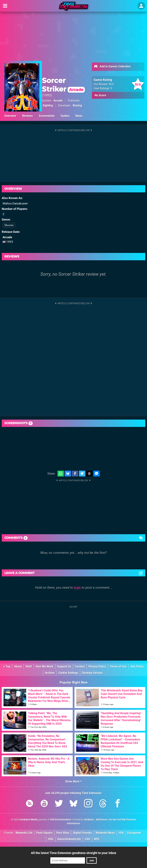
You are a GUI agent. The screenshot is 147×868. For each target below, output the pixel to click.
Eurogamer (134, 833)
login (77, 588)
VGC (51, 839)
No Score (100, 95)
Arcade (58, 101)
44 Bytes (89, 820)
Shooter (9, 225)
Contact (80, 666)
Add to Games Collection (112, 67)
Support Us (64, 666)
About (18, 666)
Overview (10, 116)
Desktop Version (92, 673)
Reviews (27, 116)
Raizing (77, 105)
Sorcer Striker (63, 85)
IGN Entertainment (61, 820)
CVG (87, 839)
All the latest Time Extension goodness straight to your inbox (74, 853)
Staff (29, 666)
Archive (50, 673)
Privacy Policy (97, 666)
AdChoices (101, 820)
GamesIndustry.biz (69, 839)
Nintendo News (105, 833)
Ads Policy (137, 666)
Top (7, 666)
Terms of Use (118, 666)
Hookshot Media (29, 820)
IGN (121, 833)
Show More (73, 781)
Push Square (44, 833)
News (79, 116)
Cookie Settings (68, 673)
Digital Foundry (83, 833)
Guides (65, 116)
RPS (97, 839)
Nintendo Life (24, 833)
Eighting (48, 105)
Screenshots (47, 116)
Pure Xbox (63, 833)
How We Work (44, 666)
